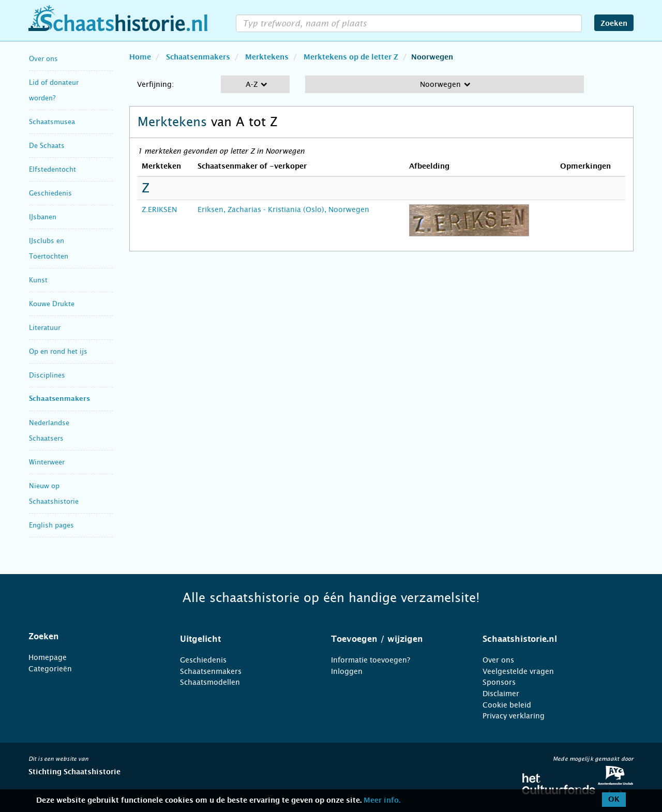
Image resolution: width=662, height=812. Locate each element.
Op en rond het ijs (58, 351)
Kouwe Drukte (52, 304)
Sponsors (499, 682)
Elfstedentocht (52, 169)
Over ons (43, 59)
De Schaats (47, 146)
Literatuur (45, 328)
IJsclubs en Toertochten (49, 249)
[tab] (91, 637)
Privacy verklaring (514, 716)
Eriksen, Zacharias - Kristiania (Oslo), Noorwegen (283, 209)
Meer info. (382, 801)
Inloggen (347, 671)
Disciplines (47, 375)
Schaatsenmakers (59, 399)
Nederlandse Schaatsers (49, 431)
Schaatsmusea (52, 122)
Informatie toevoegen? (371, 660)
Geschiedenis (50, 193)
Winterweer (47, 462)
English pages (51, 525)
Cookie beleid (507, 705)
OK (614, 800)
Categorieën (50, 669)
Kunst (38, 280)
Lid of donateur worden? (54, 90)
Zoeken (614, 24)
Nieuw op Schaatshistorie (54, 494)
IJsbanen (43, 217)
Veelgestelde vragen (518, 671)
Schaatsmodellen (210, 682)
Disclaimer (501, 694)
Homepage (48, 657)
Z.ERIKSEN (159, 209)
